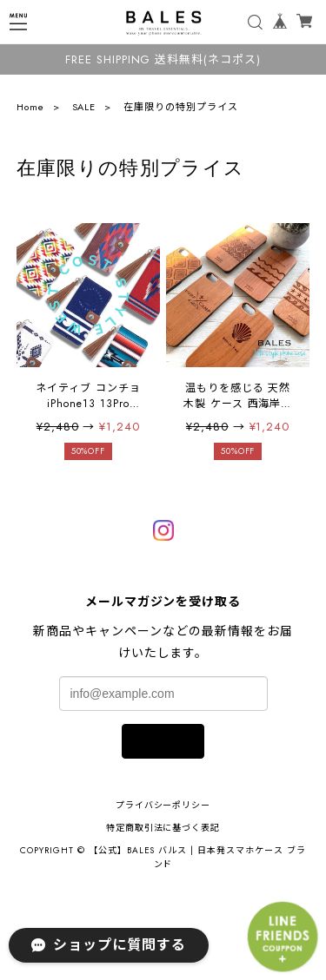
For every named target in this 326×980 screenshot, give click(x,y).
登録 (163, 741)
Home (30, 107)
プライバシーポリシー (163, 805)
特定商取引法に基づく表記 (163, 828)
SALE (84, 107)
